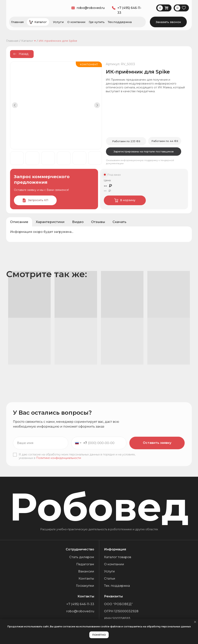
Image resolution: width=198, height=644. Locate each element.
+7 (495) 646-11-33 (80, 604)
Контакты (86, 579)
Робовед (99, 507)
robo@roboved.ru (80, 611)
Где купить (97, 22)
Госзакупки (85, 586)
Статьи (110, 579)
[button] (168, 22)
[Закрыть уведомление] (195, 622)
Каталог (41, 22)
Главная (17, 22)
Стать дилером (82, 557)
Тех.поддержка (120, 22)
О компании (76, 22)
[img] (163, 200)
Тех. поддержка (117, 586)
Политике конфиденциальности (59, 458)
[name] (41, 443)
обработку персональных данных (169, 626)
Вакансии (86, 571)
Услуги (58, 22)
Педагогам (85, 564)
